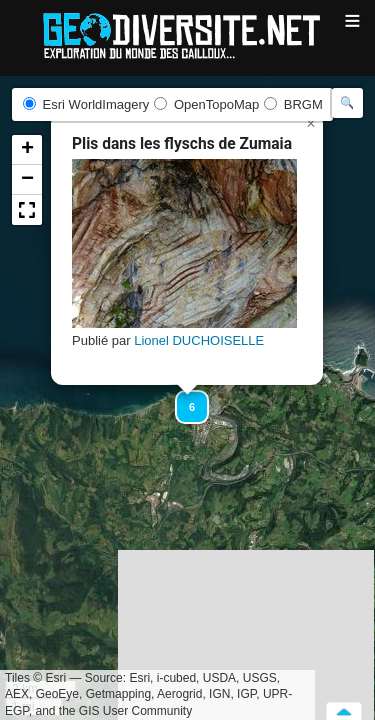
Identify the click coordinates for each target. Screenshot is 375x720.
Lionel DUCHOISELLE (199, 340)
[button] (183, 398)
